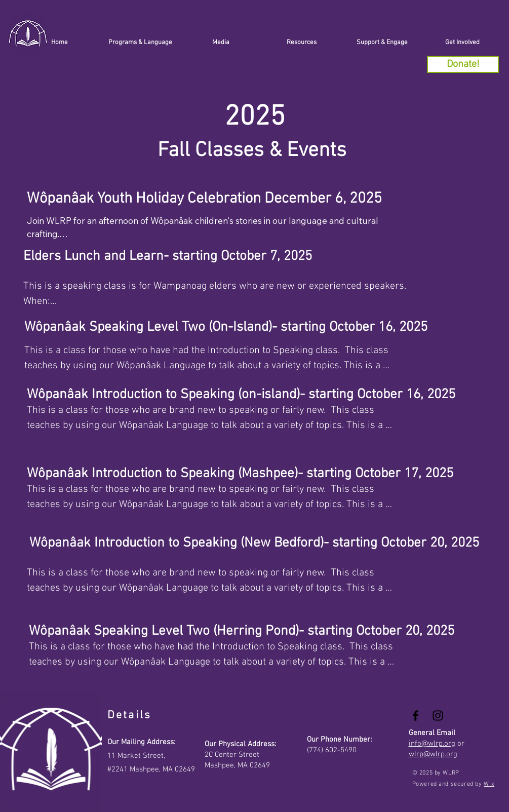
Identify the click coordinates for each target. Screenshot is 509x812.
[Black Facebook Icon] (416, 716)
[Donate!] (463, 64)
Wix (489, 784)
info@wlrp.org (432, 744)
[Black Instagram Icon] (438, 716)
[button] (382, 43)
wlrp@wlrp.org (433, 754)
